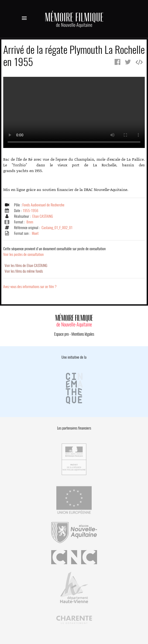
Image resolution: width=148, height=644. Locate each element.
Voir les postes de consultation (54, 252)
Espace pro (61, 334)
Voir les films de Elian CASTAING (26, 265)
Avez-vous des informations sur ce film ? (30, 287)
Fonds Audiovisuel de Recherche (43, 205)
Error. (74, 112)
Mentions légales (83, 334)
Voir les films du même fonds (24, 271)
